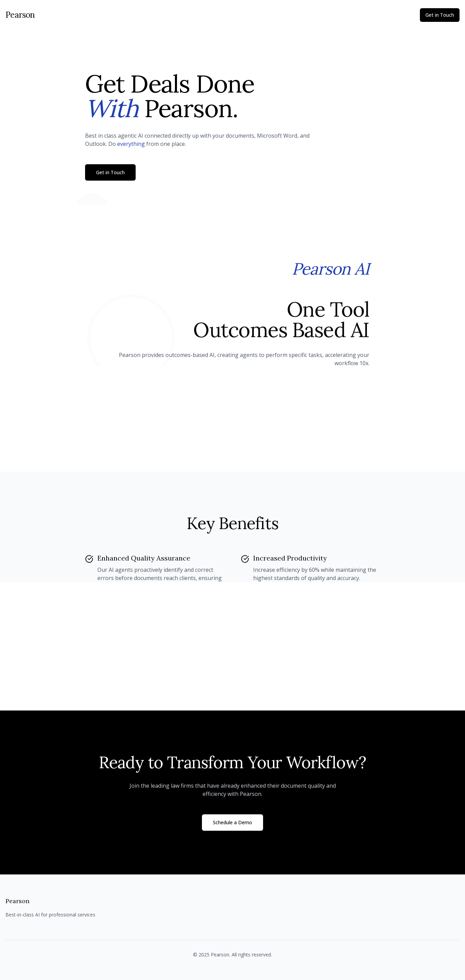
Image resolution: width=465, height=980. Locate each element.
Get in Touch (440, 15)
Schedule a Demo (232, 822)
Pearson (20, 15)
